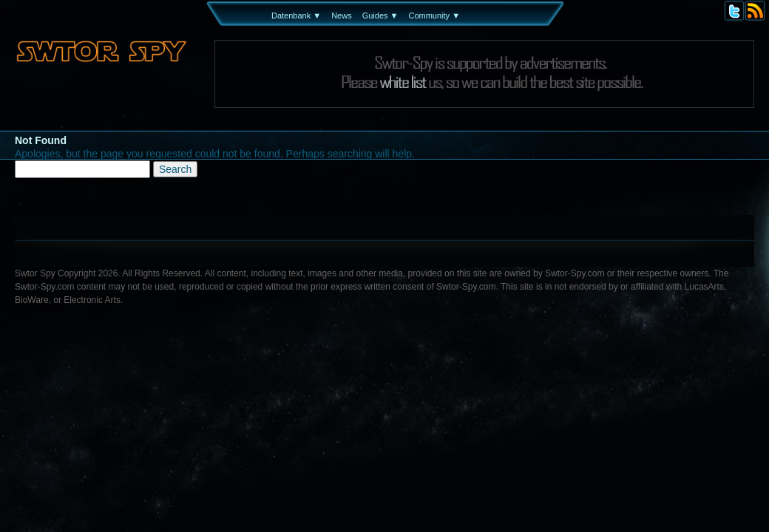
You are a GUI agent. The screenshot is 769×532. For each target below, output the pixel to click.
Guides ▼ (380, 16)
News (342, 16)
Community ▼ (434, 16)
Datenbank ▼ (296, 16)
